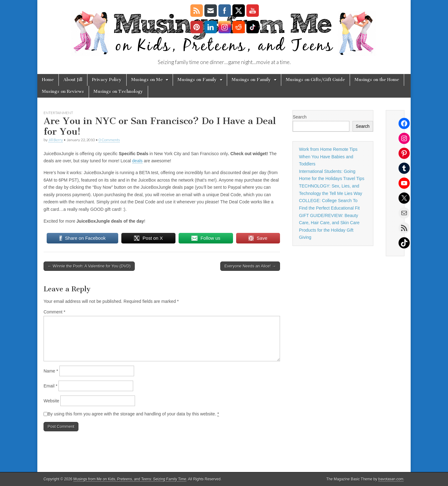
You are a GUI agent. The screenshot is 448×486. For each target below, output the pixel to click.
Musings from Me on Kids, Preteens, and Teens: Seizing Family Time (130, 479)
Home (48, 80)
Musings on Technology (118, 92)
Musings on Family (197, 80)
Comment (54, 312)
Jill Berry (56, 140)
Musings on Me (147, 80)
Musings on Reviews (63, 92)
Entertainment (58, 113)
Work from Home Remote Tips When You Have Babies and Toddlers (328, 157)
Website (51, 401)
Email (50, 386)
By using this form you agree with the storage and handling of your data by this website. (133, 414)
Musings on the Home (377, 80)
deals (137, 161)
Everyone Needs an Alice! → (250, 266)
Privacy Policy (107, 80)
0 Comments (109, 140)
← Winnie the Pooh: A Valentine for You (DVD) (89, 266)
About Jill (73, 80)
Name (51, 371)
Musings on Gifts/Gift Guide (315, 80)
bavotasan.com (391, 479)
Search (300, 117)
